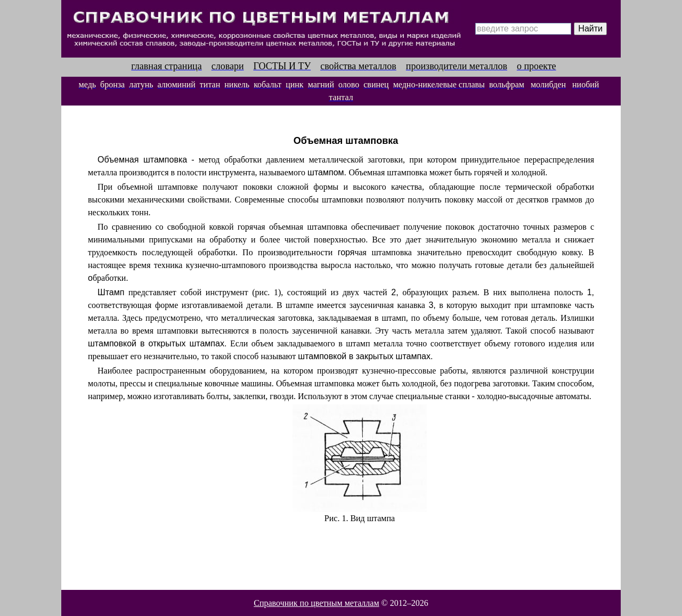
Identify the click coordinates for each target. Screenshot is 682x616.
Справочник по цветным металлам (316, 603)
